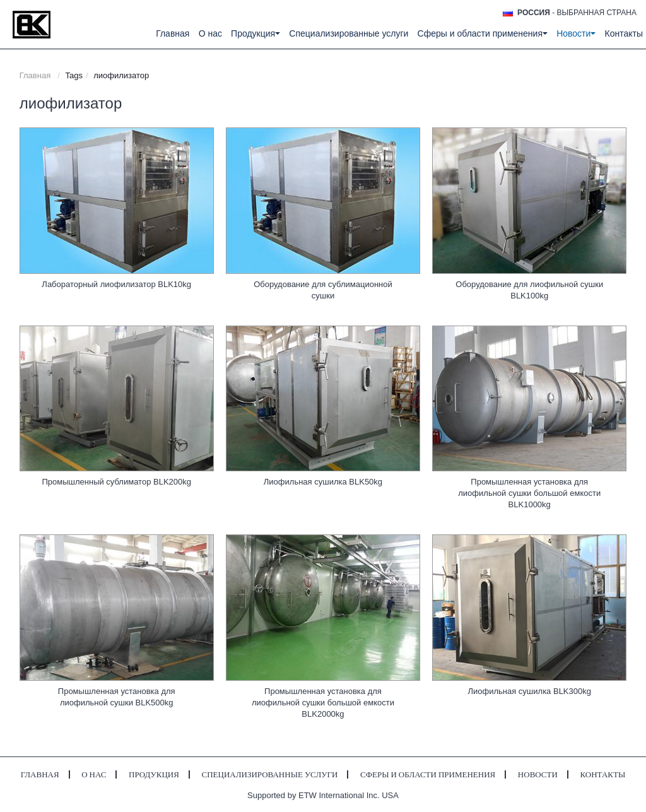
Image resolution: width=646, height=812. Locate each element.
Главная (173, 33)
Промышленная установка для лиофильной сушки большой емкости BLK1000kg (529, 493)
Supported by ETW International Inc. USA (323, 795)
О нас (210, 33)
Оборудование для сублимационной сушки (323, 290)
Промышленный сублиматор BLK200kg (116, 482)
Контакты (624, 33)
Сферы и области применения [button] (483, 33)
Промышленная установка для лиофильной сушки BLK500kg (117, 697)
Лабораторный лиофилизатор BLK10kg (116, 284)
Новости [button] (576, 33)
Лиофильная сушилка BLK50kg (323, 482)
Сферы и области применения (428, 774)
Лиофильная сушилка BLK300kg (529, 691)
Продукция (154, 774)
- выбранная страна (577, 13)
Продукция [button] (255, 33)
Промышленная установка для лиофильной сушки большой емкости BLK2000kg (323, 703)
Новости (538, 774)
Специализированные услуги (349, 33)
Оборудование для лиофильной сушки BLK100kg (529, 290)
